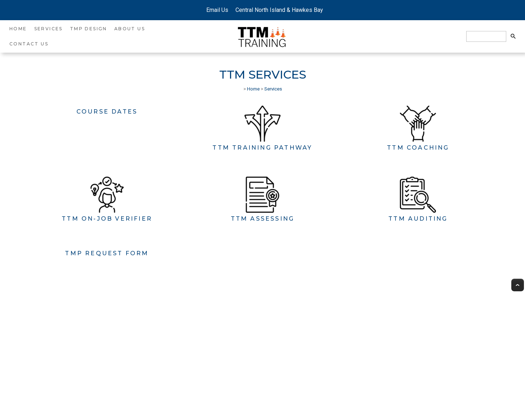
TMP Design (89, 29)
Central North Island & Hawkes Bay (278, 10)
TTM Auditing (418, 219)
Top (518, 285)
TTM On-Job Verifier (107, 219)
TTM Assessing (263, 219)
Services (48, 29)
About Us (130, 29)
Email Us (217, 10)
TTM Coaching (418, 148)
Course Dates (107, 112)
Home (18, 29)
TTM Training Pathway (262, 148)
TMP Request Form (107, 253)
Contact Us (29, 44)
